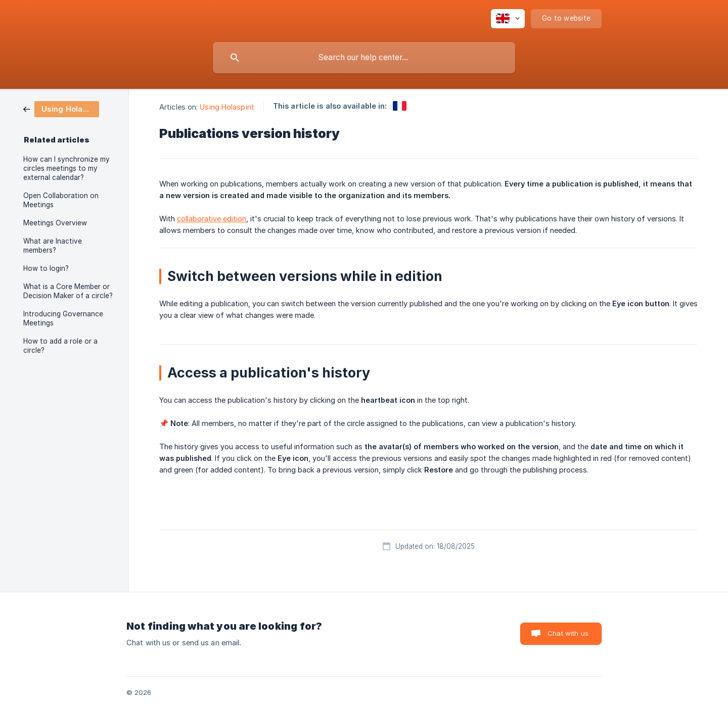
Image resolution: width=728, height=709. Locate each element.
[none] (508, 19)
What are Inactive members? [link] (53, 246)
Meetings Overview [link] (55, 223)
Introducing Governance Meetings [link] (63, 318)
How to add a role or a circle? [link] (60, 346)
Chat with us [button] (568, 633)
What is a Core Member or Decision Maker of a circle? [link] (68, 291)
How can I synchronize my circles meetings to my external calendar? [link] (66, 168)
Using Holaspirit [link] (227, 107)
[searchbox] (364, 58)
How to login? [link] (46, 268)
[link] (61, 108)
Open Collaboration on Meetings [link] (61, 200)
